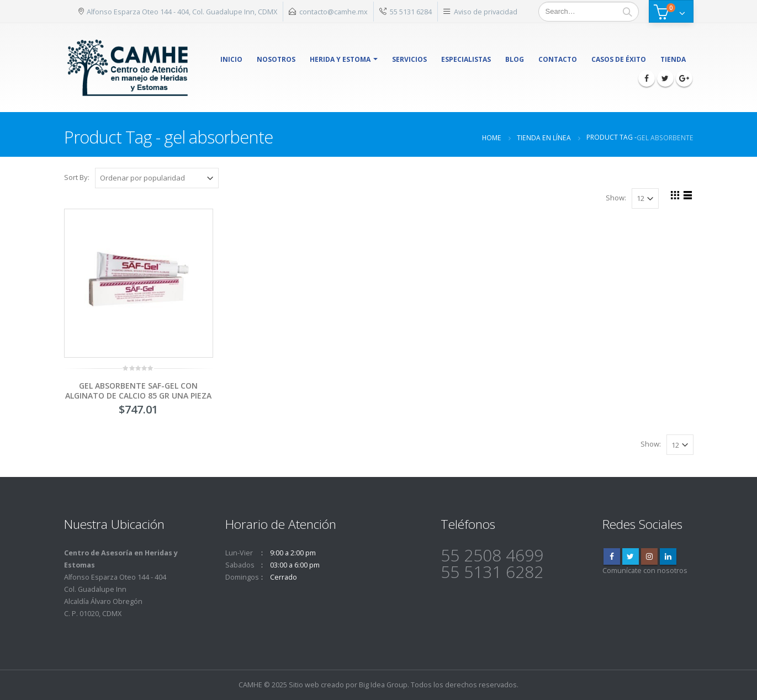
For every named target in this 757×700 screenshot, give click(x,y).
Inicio (231, 59)
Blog (515, 59)
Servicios (409, 59)
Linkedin (668, 556)
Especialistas (466, 59)
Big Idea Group (383, 685)
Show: (616, 198)
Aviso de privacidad (486, 12)
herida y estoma (340, 59)
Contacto (558, 59)
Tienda (673, 59)
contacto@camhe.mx (333, 12)
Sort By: (77, 177)
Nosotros (276, 59)
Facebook (612, 556)
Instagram (649, 556)
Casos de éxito (619, 59)
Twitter (631, 556)
